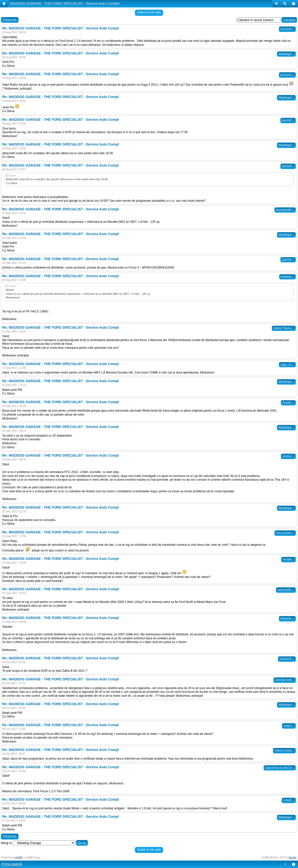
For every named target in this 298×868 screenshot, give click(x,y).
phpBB (19, 857)
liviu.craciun (285, 533)
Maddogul (286, 54)
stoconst (287, 29)
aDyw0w (287, 619)
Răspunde (10, 20)
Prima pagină (12, 864)
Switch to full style (149, 12)
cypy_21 (287, 365)
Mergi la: (7, 843)
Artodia (293, 857)
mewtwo (287, 277)
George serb (285, 680)
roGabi (288, 559)
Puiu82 (288, 403)
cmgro (289, 726)
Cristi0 (289, 800)
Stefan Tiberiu (284, 328)
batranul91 (286, 590)
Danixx (288, 456)
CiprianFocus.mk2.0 (280, 768)
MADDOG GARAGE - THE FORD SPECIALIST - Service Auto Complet (65, 3)
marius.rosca (284, 750)
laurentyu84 (285, 210)
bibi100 (288, 260)
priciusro (287, 75)
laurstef (288, 120)
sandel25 (287, 659)
